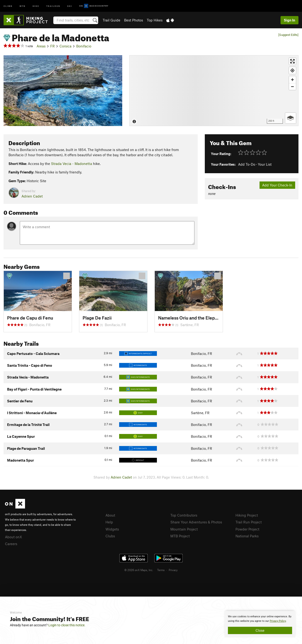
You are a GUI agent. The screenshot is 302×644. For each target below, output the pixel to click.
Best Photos (134, 20)
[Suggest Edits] (288, 35)
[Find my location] (292, 70)
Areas (41, 46)
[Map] (214, 91)
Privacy (173, 570)
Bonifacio (84, 46)
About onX (13, 537)
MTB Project (180, 536)
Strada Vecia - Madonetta (71, 164)
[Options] (291, 118)
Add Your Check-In (277, 185)
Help (109, 522)
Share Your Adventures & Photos (196, 522)
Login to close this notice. (67, 625)
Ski (70, 6)
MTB (23, 6)
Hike (36, 6)
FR (52, 46)
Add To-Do (247, 164)
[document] (260, 624)
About (110, 515)
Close (260, 630)
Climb (8, 6)
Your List (265, 164)
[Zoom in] (292, 80)
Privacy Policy (278, 621)
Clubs (110, 536)
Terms (161, 570)
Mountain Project (184, 529)
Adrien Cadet (32, 196)
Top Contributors (184, 515)
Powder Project (247, 529)
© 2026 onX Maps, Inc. (139, 570)
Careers (11, 544)
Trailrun (53, 6)
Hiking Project (247, 515)
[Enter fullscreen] (292, 61)
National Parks (247, 536)
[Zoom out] (292, 86)
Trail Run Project (249, 522)
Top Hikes (155, 20)
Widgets (112, 529)
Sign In (289, 20)
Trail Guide (111, 20)
